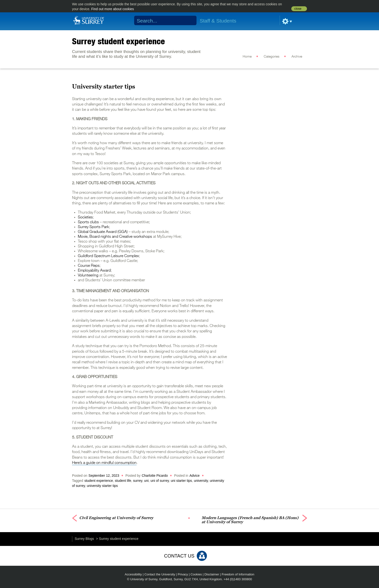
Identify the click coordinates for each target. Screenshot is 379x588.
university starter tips (102, 486)
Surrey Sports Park (93, 227)
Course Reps (89, 266)
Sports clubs (88, 222)
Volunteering (88, 275)
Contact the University (160, 574)
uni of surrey (160, 481)
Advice (195, 476)
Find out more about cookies (113, 9)
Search (190, 21)
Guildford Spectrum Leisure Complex (108, 256)
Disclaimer (212, 574)
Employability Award (94, 271)
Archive (297, 57)
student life (123, 481)
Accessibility (133, 574)
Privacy (183, 574)
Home (247, 57)
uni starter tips (181, 481)
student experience (99, 481)
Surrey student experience (118, 41)
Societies (85, 217)
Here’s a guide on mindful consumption (104, 463)
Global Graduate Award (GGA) (103, 232)
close (298, 9)
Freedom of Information (238, 574)
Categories (272, 57)
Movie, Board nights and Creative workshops (115, 237)
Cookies (196, 574)
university (201, 481)
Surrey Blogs (84, 539)
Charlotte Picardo (155, 476)
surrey (138, 481)
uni (146, 481)
